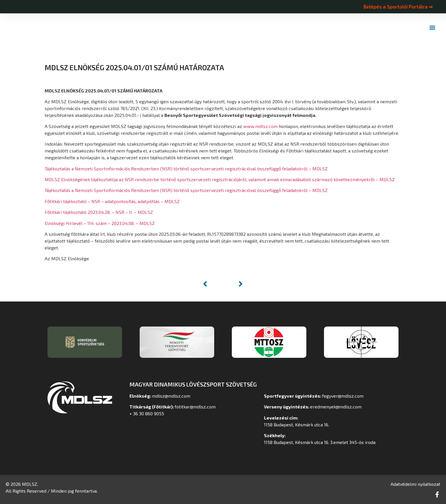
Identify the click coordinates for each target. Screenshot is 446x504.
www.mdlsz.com (260, 126)
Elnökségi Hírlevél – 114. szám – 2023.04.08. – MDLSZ (100, 223)
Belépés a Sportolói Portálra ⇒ (398, 7)
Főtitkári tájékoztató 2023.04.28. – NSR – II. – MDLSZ (99, 212)
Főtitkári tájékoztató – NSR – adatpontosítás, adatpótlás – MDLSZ (112, 201)
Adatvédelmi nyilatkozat (415, 484)
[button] (432, 28)
